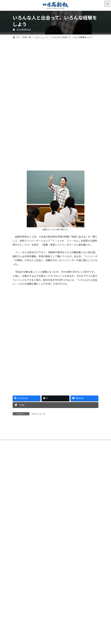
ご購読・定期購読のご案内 (25, 535)
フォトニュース (38, 414)
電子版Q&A (18, 541)
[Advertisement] (55, 76)
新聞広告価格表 (20, 560)
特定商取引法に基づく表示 (25, 566)
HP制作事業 (18, 547)
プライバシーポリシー (23, 572)
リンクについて (20, 578)
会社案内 (17, 528)
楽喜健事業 (18, 553)
